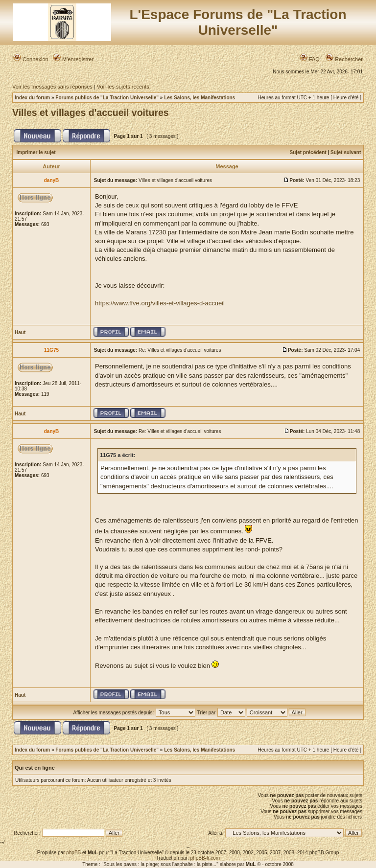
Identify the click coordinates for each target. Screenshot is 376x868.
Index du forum (32, 98)
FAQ (310, 59)
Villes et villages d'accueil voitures (91, 113)
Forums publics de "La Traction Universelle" (107, 98)
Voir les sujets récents (123, 87)
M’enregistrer (73, 59)
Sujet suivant (346, 152)
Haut (20, 332)
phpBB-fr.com (205, 858)
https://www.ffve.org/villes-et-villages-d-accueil (160, 303)
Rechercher (344, 59)
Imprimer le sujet (36, 152)
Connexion (31, 59)
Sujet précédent (308, 152)
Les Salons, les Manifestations (200, 98)
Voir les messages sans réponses (52, 87)
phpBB (73, 853)
